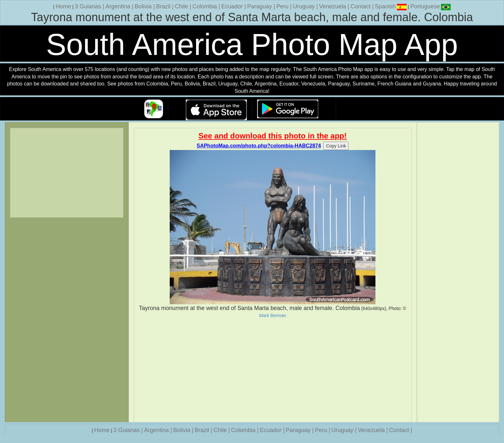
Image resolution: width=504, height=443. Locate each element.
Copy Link (336, 146)
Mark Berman (273, 315)
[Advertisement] (273, 370)
